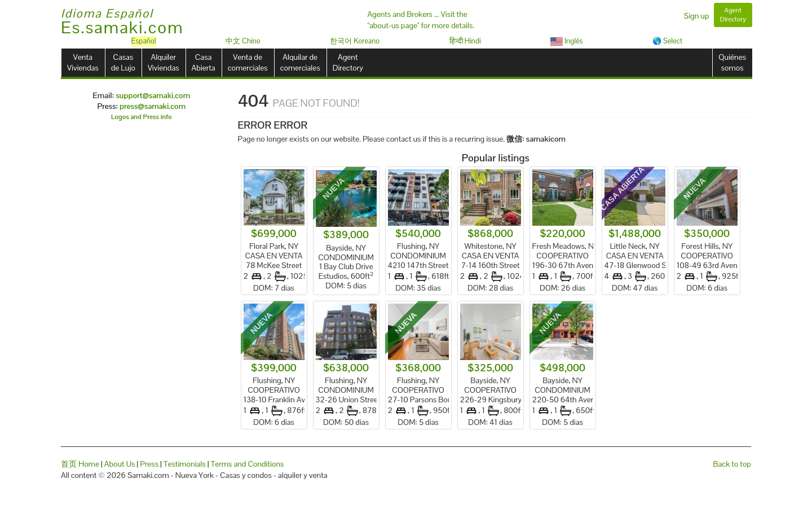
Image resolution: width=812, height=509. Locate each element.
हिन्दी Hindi (465, 41)
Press (149, 464)
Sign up (697, 16)
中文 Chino (243, 41)
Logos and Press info (142, 117)
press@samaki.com (153, 106)
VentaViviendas (83, 62)
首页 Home (80, 464)
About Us (120, 464)
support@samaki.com (153, 95)
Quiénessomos (732, 62)
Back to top (732, 464)
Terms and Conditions (248, 464)
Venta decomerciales (248, 62)
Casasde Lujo (123, 62)
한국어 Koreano (355, 41)
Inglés (566, 41)
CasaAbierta (204, 62)
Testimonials (185, 464)
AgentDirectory (348, 62)
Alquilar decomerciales (300, 62)
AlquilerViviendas (164, 62)
